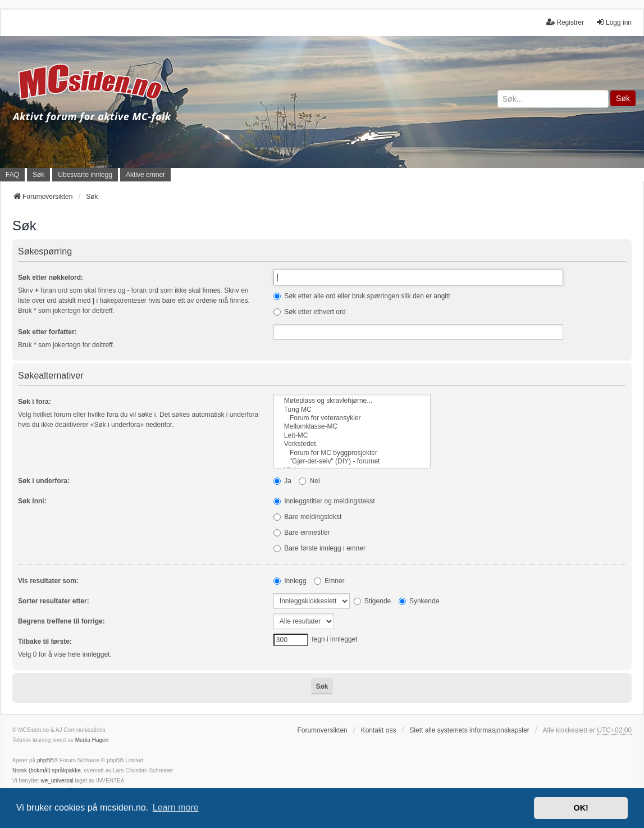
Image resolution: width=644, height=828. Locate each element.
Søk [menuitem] (38, 175)
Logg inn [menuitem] (614, 22)
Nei (309, 481)
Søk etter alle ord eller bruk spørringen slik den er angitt (362, 296)
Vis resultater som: (48, 581)
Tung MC (352, 410)
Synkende (419, 601)
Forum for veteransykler (352, 418)
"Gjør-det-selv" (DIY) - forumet (352, 461)
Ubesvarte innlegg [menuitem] (85, 175)
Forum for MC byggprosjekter (352, 453)
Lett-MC (352, 436)
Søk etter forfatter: (47, 332)
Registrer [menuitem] (565, 22)
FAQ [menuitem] (12, 175)
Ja (282, 481)
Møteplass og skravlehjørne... (352, 401)
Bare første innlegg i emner (319, 548)
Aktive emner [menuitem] (145, 175)
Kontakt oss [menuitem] (379, 730)
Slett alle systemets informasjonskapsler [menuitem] (469, 730)
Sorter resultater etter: (54, 601)
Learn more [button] (176, 807)
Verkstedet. (352, 444)
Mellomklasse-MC (352, 427)
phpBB (45, 760)
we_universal (57, 781)
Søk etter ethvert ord (310, 312)
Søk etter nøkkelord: (51, 277)
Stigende (373, 601)
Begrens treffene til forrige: (61, 621)
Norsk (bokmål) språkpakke (47, 770)
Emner (329, 581)
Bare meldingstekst (307, 517)
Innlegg (290, 581)
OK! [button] (581, 808)
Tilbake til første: (45, 642)
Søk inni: (32, 501)
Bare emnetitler (302, 533)
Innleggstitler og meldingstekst (324, 501)
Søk (623, 98)
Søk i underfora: (44, 481)
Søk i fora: (35, 402)
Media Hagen (92, 740)
